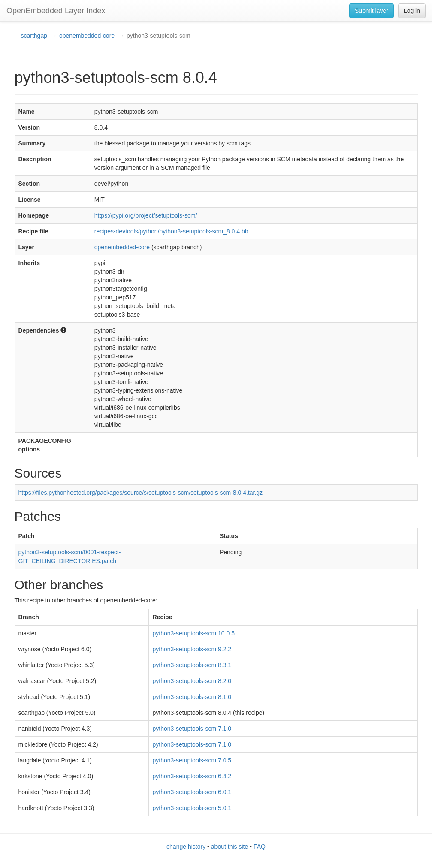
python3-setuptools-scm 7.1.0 (192, 729)
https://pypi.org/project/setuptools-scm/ (146, 215)
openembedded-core (87, 36)
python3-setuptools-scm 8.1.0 (192, 697)
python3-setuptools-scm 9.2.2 (192, 649)
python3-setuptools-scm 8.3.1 (192, 665)
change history (186, 847)
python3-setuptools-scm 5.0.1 (192, 808)
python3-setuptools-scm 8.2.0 (192, 681)
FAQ (260, 847)
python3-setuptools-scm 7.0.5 (192, 760)
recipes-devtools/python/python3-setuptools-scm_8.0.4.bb (171, 231)
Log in (412, 11)
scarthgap (34, 36)
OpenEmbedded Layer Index (56, 11)
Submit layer (372, 11)
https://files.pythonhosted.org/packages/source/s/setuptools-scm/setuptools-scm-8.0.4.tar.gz (141, 493)
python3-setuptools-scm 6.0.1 (192, 792)
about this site (230, 847)
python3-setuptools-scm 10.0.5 (193, 633)
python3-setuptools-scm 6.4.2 (192, 776)
